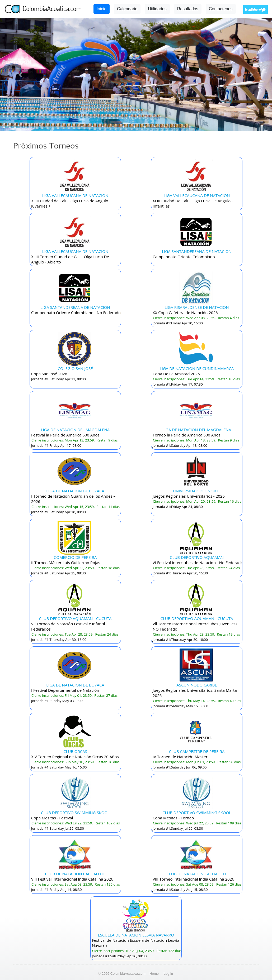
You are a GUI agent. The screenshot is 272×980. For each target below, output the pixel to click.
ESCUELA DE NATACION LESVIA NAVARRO (136, 935)
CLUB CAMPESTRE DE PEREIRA (197, 751)
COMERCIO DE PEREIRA (75, 557)
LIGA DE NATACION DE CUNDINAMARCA (197, 368)
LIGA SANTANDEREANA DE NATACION (197, 251)
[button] (20, 75)
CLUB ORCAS (75, 751)
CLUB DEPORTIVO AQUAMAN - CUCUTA (75, 618)
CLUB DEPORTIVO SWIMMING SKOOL (75, 813)
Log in (168, 974)
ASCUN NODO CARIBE (197, 685)
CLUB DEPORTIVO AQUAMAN (197, 557)
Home (154, 974)
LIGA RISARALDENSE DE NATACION (197, 307)
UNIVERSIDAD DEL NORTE (197, 491)
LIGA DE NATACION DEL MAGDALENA (75, 430)
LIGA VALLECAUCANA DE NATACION (75, 195)
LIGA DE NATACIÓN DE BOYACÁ (75, 491)
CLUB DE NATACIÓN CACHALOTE (75, 874)
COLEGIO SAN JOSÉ (75, 368)
